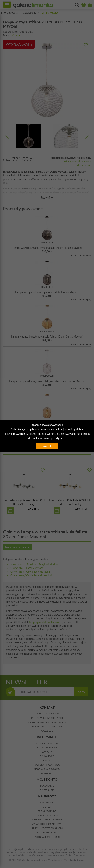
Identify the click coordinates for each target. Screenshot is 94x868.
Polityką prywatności (15, 434)
